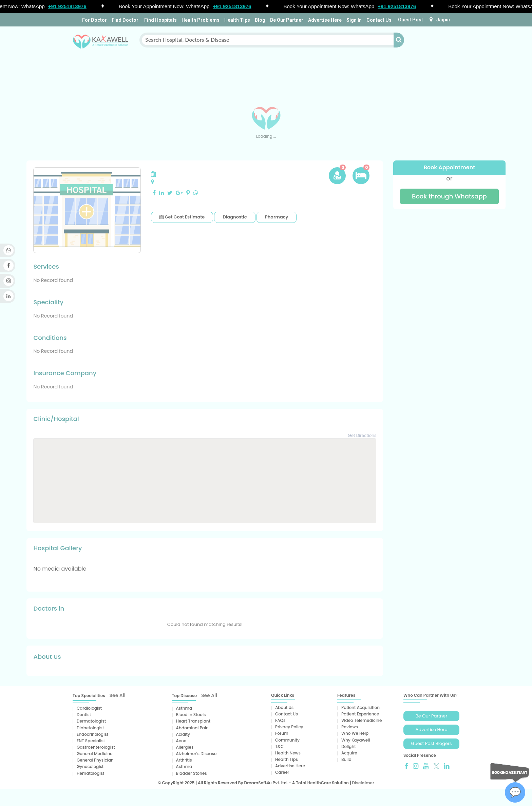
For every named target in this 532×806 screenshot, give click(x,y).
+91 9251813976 (70, 6)
